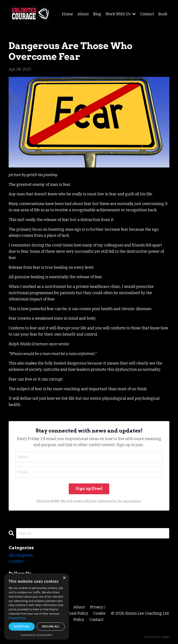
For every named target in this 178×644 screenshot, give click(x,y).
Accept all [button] (22, 626)
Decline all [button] (51, 626)
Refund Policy (76, 614)
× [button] (64, 578)
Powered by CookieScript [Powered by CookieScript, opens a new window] (37, 635)
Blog (97, 14)
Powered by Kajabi (157, 637)
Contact (147, 14)
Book (163, 14)
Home (67, 14)
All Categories (21, 556)
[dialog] (37, 607)
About (83, 14)
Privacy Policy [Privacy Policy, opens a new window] (17, 618)
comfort (16, 562)
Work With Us (121, 14)
